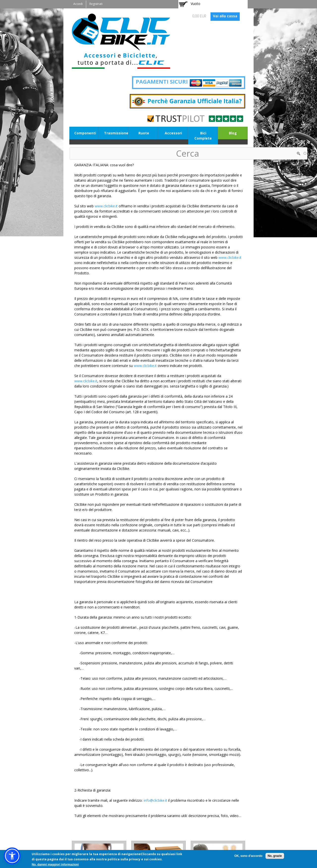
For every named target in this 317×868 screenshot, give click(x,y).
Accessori (173, 133)
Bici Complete (203, 136)
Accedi (78, 4)
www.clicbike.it (106, 206)
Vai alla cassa (225, 16)
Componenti (85, 133)
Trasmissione (116, 133)
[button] (12, 856)
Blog (233, 133)
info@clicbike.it (155, 800)
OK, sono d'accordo (248, 856)
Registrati (96, 4)
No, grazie (275, 856)
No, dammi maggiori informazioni (55, 865)
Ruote (144, 133)
